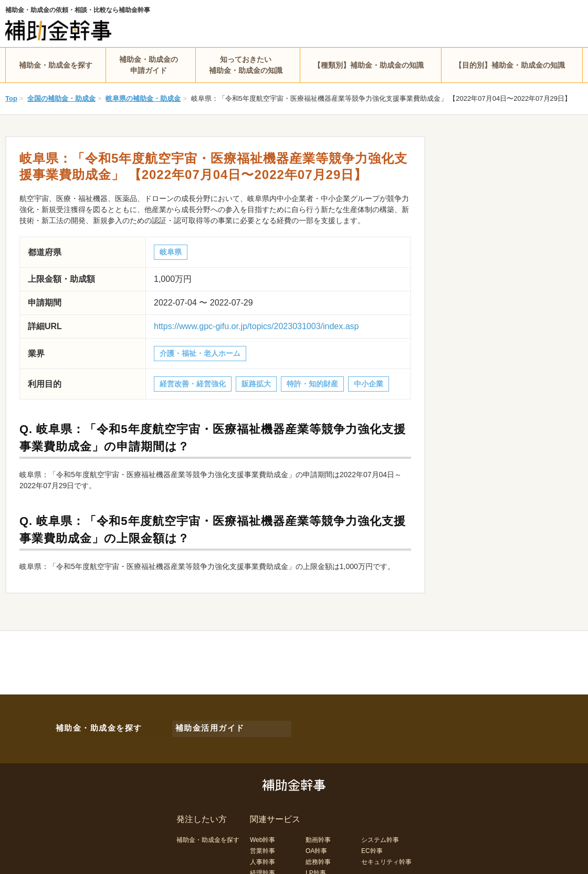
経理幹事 (262, 868)
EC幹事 (372, 846)
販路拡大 (256, 384)
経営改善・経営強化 (193, 384)
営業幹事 (262, 846)
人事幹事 (262, 857)
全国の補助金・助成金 (61, 98)
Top (11, 98)
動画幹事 (318, 835)
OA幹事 (316, 846)
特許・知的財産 (312, 384)
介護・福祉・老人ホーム (200, 353)
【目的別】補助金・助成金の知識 (510, 65)
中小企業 (369, 384)
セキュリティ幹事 (386, 857)
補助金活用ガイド (205, 726)
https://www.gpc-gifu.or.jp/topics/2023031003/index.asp (256, 326)
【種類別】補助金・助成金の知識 (369, 65)
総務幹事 (318, 857)
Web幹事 (262, 835)
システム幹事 (380, 835)
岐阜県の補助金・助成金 (143, 98)
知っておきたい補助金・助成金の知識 (246, 65)
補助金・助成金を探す (56, 65)
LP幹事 (316, 868)
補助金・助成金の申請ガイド (149, 65)
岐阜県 (171, 252)
